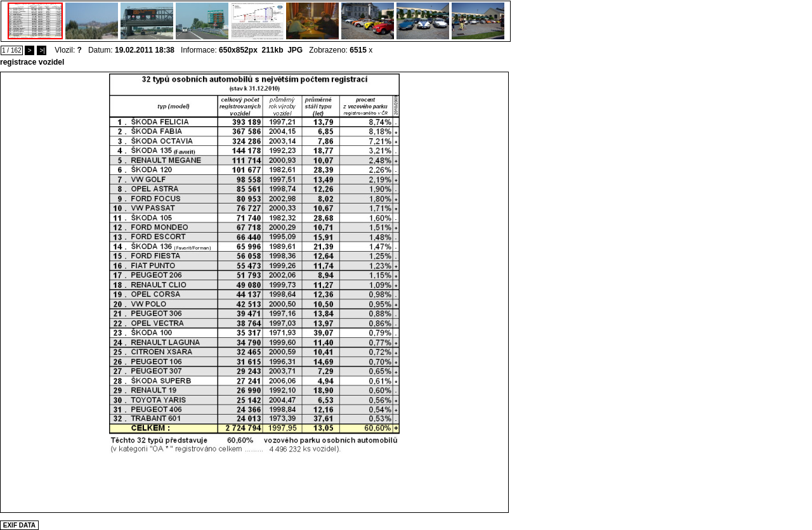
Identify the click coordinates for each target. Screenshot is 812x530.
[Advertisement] (254, 482)
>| (42, 50)
